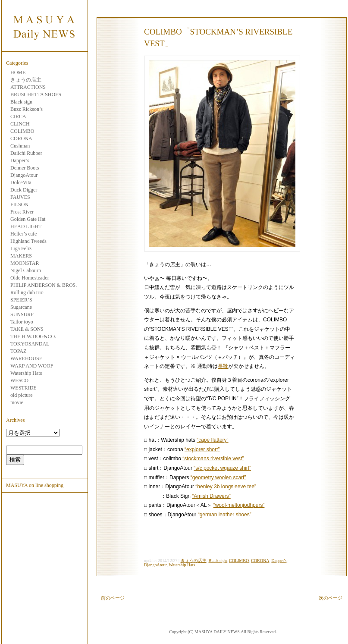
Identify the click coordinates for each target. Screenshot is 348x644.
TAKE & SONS (27, 329)
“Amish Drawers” (211, 496)
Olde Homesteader (30, 278)
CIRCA (18, 116)
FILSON (19, 204)
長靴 (223, 366)
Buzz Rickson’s (27, 109)
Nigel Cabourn (26, 270)
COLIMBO (22, 131)
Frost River (22, 212)
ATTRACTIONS (28, 87)
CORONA (21, 138)
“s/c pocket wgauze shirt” (222, 468)
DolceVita (21, 182)
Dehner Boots (25, 168)
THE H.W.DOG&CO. (33, 336)
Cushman (20, 146)
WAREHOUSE (26, 358)
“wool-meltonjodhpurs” (239, 505)
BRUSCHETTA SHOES (36, 94)
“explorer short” (202, 449)
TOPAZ (18, 351)
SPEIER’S (21, 300)
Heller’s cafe (24, 234)
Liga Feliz (21, 248)
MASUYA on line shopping (35, 485)
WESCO (19, 380)
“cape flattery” (212, 440)
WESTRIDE (24, 388)
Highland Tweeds (28, 241)
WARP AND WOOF (32, 366)
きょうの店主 (26, 80)
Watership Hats (26, 373)
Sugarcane (21, 307)
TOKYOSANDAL (30, 344)
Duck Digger (24, 190)
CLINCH (20, 124)
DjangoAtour (24, 175)
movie (17, 402)
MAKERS (21, 256)
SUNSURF (22, 314)
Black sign (21, 102)
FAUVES (20, 197)
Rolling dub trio (27, 292)
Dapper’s (20, 160)
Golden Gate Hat (28, 219)
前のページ (113, 598)
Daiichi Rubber (26, 153)
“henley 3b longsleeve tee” (226, 487)
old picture (22, 395)
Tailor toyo (22, 322)
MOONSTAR (25, 263)
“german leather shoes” (225, 515)
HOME (18, 72)
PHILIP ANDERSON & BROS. (44, 285)
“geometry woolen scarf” (218, 478)
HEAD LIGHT (26, 226)
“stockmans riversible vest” (213, 459)
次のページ (331, 598)
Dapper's (279, 561)
